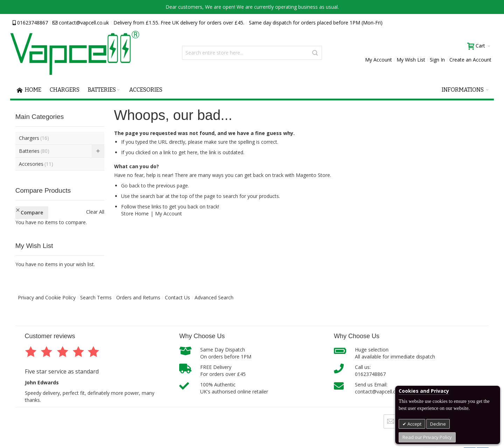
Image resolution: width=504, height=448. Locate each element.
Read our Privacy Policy (427, 437)
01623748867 (30, 23)
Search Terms (96, 297)
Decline (438, 424)
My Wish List (411, 60)
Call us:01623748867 (370, 371)
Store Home (135, 214)
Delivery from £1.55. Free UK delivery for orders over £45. (179, 23)
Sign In (437, 60)
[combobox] (252, 53)
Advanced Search (214, 297)
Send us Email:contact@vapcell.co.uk (380, 388)
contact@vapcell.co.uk (81, 23)
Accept (414, 424)
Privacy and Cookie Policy (47, 297)
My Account (379, 60)
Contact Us (177, 297)
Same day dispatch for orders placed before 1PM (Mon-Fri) (316, 23)
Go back (130, 186)
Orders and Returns (138, 297)
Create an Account (470, 60)
